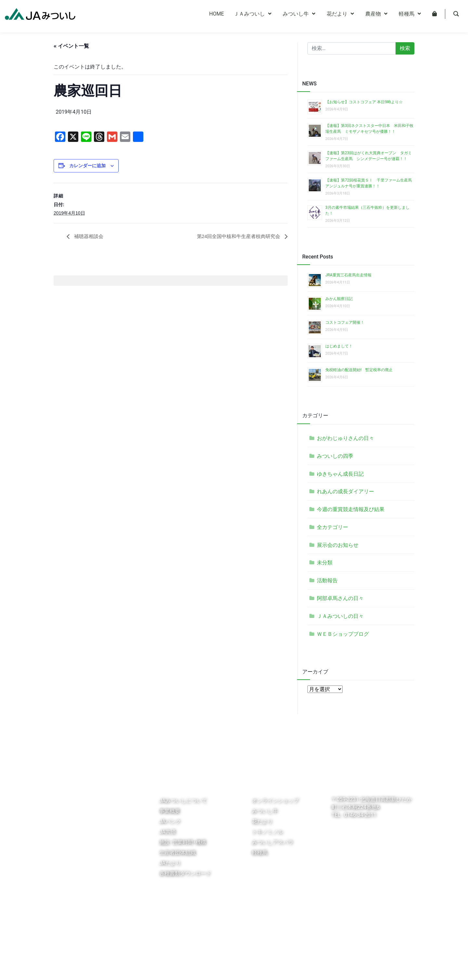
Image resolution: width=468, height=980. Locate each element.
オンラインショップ (275, 801)
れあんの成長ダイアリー (345, 491)
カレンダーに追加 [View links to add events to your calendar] (87, 166)
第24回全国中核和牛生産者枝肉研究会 (236, 237)
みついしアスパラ (273, 842)
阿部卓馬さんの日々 (340, 598)
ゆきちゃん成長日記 (340, 474)
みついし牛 (265, 811)
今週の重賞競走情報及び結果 (351, 509)
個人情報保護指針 (94, 968)
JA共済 (168, 832)
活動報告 (327, 580)
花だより (262, 821)
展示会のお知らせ (338, 545)
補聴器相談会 (89, 237)
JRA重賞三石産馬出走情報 (348, 275)
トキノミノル (267, 832)
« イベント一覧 (71, 46)
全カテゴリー (332, 527)
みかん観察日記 (339, 299)
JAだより (170, 863)
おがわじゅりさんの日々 (345, 438)
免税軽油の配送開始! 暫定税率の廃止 (359, 370)
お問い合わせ (209, 968)
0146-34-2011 (360, 815)
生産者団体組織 (177, 853)
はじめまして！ (339, 346)
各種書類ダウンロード (185, 873)
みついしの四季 (335, 456)
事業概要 (170, 811)
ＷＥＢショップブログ (343, 634)
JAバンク (170, 821)
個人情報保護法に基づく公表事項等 (154, 968)
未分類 (325, 563)
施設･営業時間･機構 (183, 842)
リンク (63, 968)
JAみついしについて (183, 801)
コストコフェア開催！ (345, 322)
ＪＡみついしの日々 (340, 616)
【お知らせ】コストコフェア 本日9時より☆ (364, 102)
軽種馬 (260, 853)
